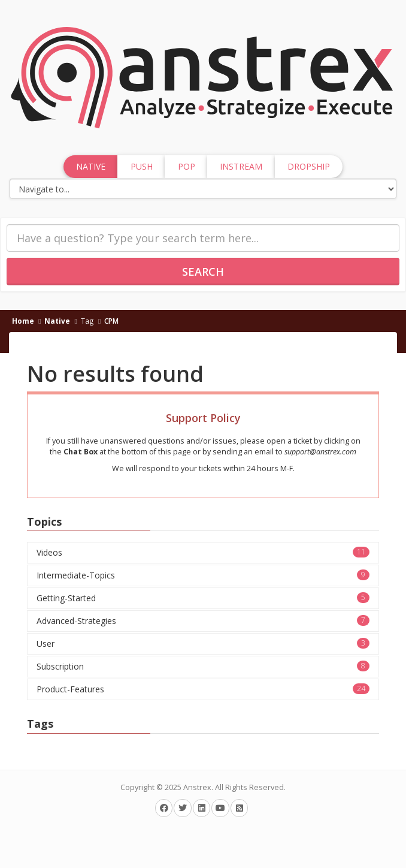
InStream (241, 166)
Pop (187, 166)
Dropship (309, 166)
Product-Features (203, 689)
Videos (203, 552)
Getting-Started (203, 598)
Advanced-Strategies (203, 621)
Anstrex (197, 787)
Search (203, 272)
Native (57, 321)
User (203, 644)
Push (142, 166)
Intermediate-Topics (203, 575)
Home (23, 321)
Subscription (203, 666)
